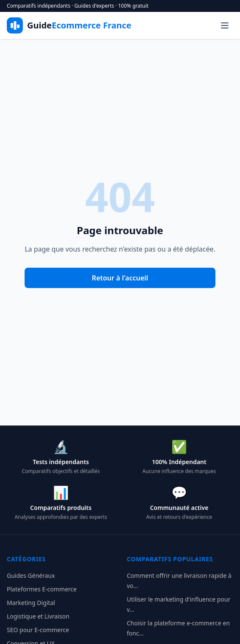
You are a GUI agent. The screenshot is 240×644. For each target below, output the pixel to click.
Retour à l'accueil (120, 278)
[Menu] (225, 25)
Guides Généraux (31, 575)
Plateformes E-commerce (42, 589)
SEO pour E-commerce (38, 630)
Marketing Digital (31, 603)
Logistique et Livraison (38, 616)
